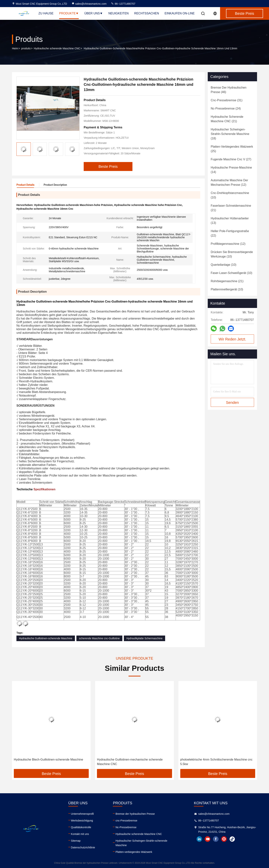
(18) (230, 134)
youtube (208, 839)
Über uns (93, 13)
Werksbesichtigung (82, 821)
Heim (15, 48)
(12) (229, 182)
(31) (227, 100)
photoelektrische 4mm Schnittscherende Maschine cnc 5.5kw (216, 762)
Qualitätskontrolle (81, 827)
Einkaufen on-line (180, 13)
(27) (231, 159)
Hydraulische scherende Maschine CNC (57, 48)
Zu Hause (46, 13)
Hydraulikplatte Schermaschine (144, 638)
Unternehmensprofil (82, 814)
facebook (216, 839)
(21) (227, 119)
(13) (230, 221)
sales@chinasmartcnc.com (89, 4)
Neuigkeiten (118, 13)
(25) (232, 149)
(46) (229, 90)
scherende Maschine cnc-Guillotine (99, 638)
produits (26, 48)
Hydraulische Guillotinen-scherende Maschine (46, 638)
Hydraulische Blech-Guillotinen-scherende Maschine (48, 760)
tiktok (232, 839)
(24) (226, 108)
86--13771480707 (123, 4)
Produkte (69, 13)
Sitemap (76, 841)
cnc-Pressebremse (126, 821)
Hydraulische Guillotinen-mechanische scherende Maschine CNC (130, 762)
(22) (230, 233)
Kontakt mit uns (80, 834)
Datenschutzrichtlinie (83, 847)
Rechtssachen (147, 13)
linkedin (199, 839)
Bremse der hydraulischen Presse (135, 814)
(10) (230, 195)
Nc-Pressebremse (126, 827)
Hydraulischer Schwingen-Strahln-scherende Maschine (141, 843)
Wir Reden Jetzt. (232, 339)
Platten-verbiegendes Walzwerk (134, 852)
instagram (224, 839)
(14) (231, 170)
